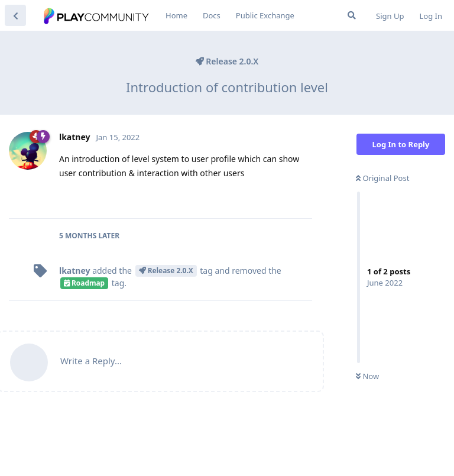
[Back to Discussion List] (15, 15)
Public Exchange (265, 15)
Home (176, 15)
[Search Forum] (352, 15)
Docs (212, 15)
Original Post (382, 178)
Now (367, 376)
